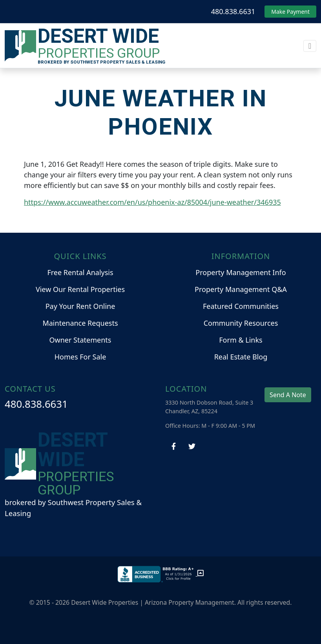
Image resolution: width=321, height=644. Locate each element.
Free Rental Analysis (80, 272)
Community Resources (241, 323)
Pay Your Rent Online (80, 306)
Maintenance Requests (80, 323)
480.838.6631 (233, 11)
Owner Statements (80, 340)
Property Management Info (241, 272)
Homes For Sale (80, 357)
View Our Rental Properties (80, 289)
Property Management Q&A (241, 289)
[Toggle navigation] (310, 46)
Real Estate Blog (241, 357)
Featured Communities (241, 306)
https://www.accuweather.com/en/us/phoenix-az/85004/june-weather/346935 (152, 202)
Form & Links (241, 340)
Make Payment (290, 12)
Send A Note (288, 395)
